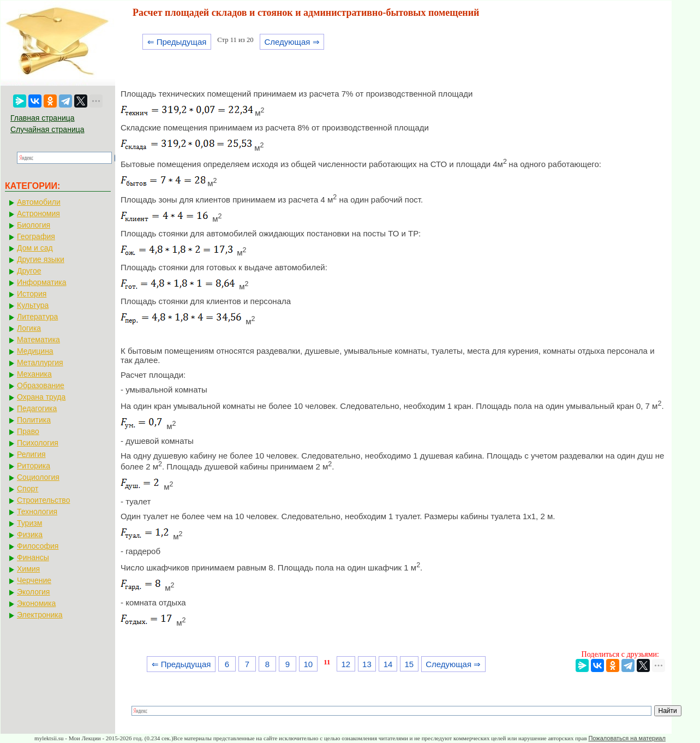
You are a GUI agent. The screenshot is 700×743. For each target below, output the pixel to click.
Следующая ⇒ (292, 42)
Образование (41, 385)
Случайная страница (47, 129)
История (32, 294)
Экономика (36, 603)
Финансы (33, 557)
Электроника (40, 615)
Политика (34, 420)
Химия (28, 569)
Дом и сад (35, 248)
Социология (38, 477)
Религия (31, 454)
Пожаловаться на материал (627, 738)
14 (388, 664)
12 (346, 664)
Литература (37, 317)
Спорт (28, 489)
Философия (38, 546)
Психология (38, 443)
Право (28, 431)
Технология (37, 512)
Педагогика (37, 408)
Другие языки (41, 259)
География (36, 236)
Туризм (29, 523)
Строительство (43, 500)
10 (308, 664)
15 (409, 664)
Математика (38, 340)
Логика (29, 328)
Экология (33, 592)
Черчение (34, 580)
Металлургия (40, 362)
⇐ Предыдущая (177, 42)
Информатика (41, 282)
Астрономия (38, 213)
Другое (29, 271)
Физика (30, 534)
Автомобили (39, 202)
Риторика (34, 466)
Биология (34, 225)
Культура (33, 305)
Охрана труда (41, 397)
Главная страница (43, 118)
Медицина (35, 351)
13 (367, 664)
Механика (34, 374)
